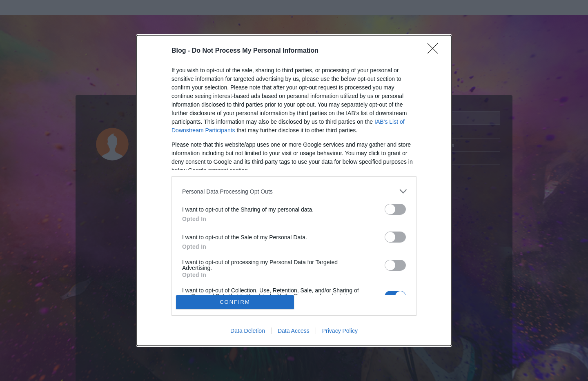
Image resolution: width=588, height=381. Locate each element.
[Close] (435, 51)
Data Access (294, 331)
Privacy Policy (340, 331)
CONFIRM (235, 302)
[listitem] (294, 191)
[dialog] (294, 190)
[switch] (395, 209)
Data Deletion (248, 331)
